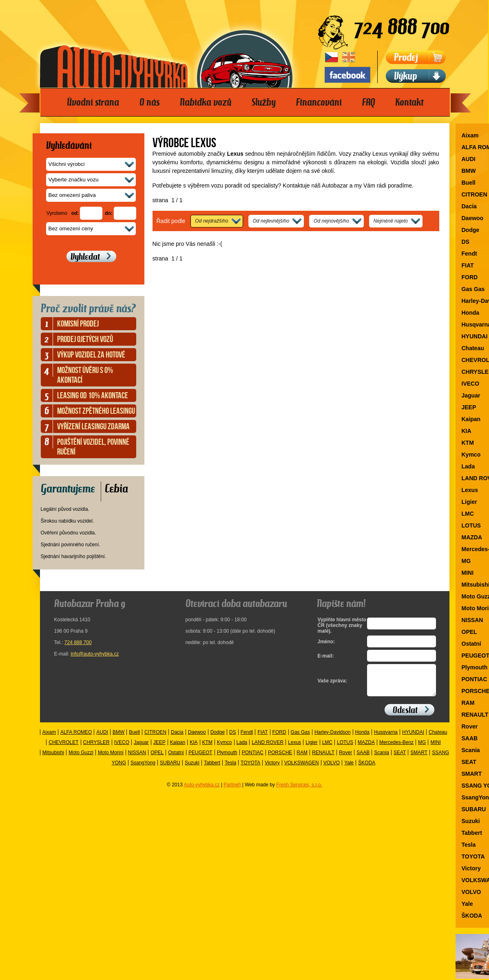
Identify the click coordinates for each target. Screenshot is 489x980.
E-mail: (326, 656)
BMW (118, 738)
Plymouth (227, 759)
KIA (194, 748)
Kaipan (178, 748)
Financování (319, 102)
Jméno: (326, 642)
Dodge (218, 738)
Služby (264, 102)
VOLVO (332, 769)
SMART (419, 759)
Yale (349, 769)
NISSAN (137, 759)
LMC (327, 748)
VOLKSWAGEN (302, 769)
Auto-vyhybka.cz (202, 791)
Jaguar (141, 748)
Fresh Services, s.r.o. (299, 791)
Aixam (49, 738)
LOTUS (345, 748)
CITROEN (155, 738)
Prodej (406, 57)
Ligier (311, 748)
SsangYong (143, 769)
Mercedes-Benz (396, 748)
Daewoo (197, 738)
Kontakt (409, 102)
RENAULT (323, 759)
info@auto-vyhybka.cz (95, 654)
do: (109, 213)
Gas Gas (300, 738)
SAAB (363, 759)
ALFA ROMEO (76, 738)
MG (422, 748)
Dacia (177, 738)
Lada (242, 748)
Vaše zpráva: (333, 684)
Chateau (438, 738)
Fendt (247, 738)
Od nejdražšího (211, 221)
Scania (382, 759)
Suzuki (192, 769)
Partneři (232, 791)
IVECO (122, 748)
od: (75, 213)
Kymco (225, 748)
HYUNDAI (413, 738)
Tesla (230, 769)
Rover (345, 759)
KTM (207, 748)
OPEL (157, 759)
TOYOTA (250, 769)
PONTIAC (253, 759)
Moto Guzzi (81, 759)
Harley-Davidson (333, 738)
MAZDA (366, 748)
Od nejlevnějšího (271, 221)
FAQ (368, 102)
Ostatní (176, 759)
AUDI (102, 738)
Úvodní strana (93, 102)
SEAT (400, 759)
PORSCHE (280, 759)
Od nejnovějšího (331, 221)
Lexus (294, 748)
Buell (134, 738)
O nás (149, 102)
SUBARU (170, 769)
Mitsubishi (53, 759)
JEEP (159, 748)
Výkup (406, 76)
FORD (279, 738)
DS (233, 738)
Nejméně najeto (391, 221)
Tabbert (212, 769)
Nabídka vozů (206, 102)
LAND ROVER (268, 748)
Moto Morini (111, 759)
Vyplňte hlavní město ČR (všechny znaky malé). (340, 625)
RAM (302, 759)
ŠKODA (367, 769)
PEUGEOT (200, 759)
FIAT (262, 738)
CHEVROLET (63, 748)
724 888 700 (78, 642)
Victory (272, 769)
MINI (435, 748)
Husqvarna (386, 738)
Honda (362, 738)
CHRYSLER (96, 748)
